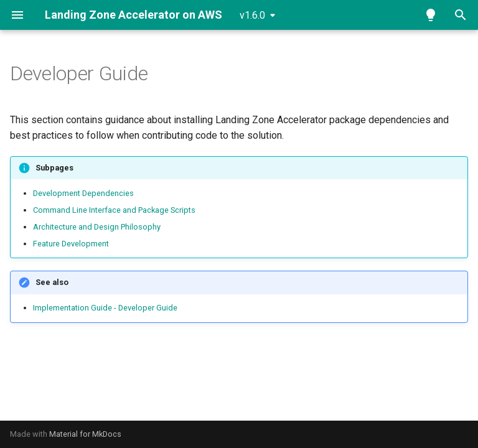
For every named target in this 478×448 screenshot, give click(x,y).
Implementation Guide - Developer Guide (105, 308)
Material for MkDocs (85, 434)
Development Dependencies (83, 193)
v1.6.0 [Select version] (252, 15)
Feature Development (71, 244)
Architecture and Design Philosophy (97, 227)
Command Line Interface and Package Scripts (114, 210)
